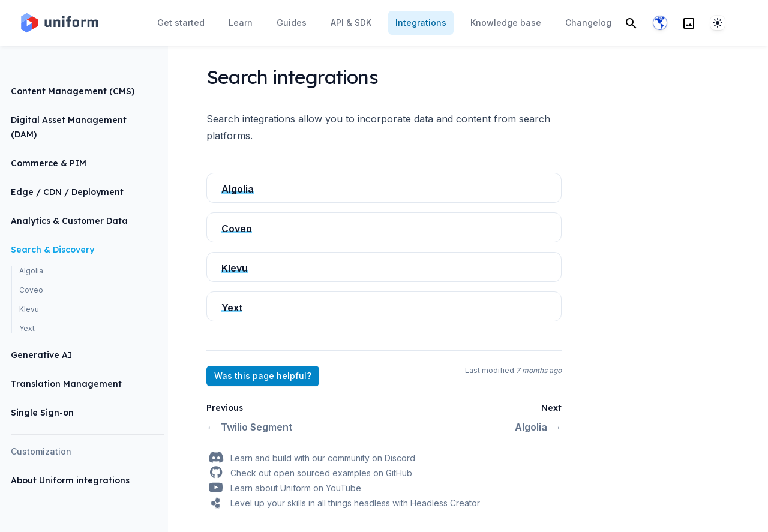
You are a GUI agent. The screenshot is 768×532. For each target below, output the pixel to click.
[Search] (631, 23)
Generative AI (41, 355)
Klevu (29, 309)
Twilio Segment (249, 427)
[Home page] (59, 23)
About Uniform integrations (70, 480)
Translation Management (66, 384)
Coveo (31, 290)
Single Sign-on (42, 413)
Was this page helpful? (263, 376)
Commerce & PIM (49, 163)
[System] (718, 23)
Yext (27, 328)
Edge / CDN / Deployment (67, 192)
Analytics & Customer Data (69, 221)
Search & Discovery (52, 250)
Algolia (31, 271)
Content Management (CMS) (73, 91)
